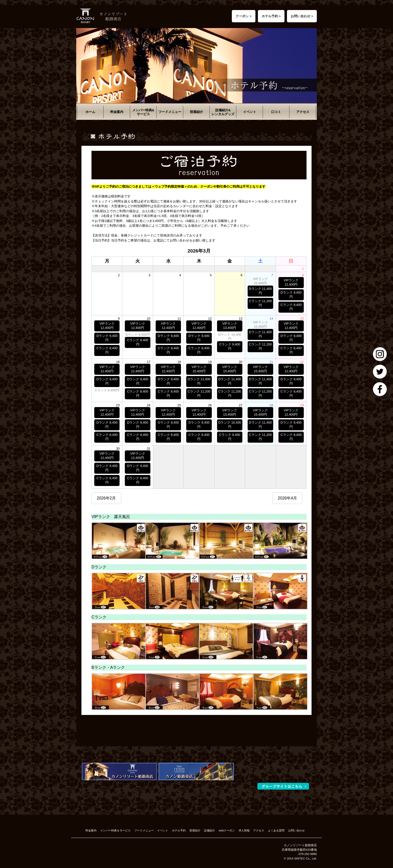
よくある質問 (276, 830)
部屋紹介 (197, 112)
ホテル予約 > (271, 16)
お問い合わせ (297, 830)
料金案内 (117, 112)
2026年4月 (287, 498)
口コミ (276, 112)
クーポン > (243, 16)
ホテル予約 (179, 830)
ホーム (90, 112)
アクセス (303, 112)
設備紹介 (210, 830)
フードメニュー (170, 112)
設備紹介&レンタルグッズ (223, 112)
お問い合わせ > (302, 16)
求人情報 (244, 830)
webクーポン (227, 830)
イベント (250, 112)
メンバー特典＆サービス (115, 830)
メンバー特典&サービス (143, 112)
